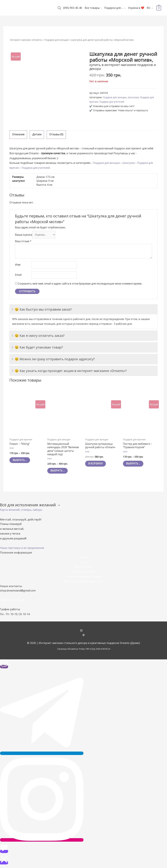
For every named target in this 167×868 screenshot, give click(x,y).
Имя (18, 265)
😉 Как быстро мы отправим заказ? (42, 311)
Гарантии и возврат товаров (83, 578)
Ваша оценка (24, 235)
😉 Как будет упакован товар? (37, 349)
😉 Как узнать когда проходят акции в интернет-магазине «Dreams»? (69, 372)
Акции (83, 559)
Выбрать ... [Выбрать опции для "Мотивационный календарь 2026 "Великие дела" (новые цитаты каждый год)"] (59, 473)
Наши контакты (83, 569)
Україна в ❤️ (136, 8)
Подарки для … (114, 8)
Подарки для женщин (59, 40)
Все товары (92, 8)
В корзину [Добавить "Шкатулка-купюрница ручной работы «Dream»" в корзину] (97, 465)
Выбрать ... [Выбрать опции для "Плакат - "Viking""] (21, 462)
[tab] (18, 135)
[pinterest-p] (84, 638)
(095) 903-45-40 (73, 8)
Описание (18, 135)
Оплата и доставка (84, 574)
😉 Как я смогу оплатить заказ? (38, 337)
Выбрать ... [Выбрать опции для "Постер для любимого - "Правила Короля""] (134, 465)
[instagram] (84, 633)
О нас (83, 564)
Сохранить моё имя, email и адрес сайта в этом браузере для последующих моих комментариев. (80, 285)
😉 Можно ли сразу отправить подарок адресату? (53, 360)
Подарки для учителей (112, 102)
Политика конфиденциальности (83, 583)
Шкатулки (135, 97)
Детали (37, 135)
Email (18, 276)
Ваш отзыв (23, 242)
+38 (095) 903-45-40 (12, 602)
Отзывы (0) (57, 135)
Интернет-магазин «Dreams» (27, 40)
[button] (22, 512)
